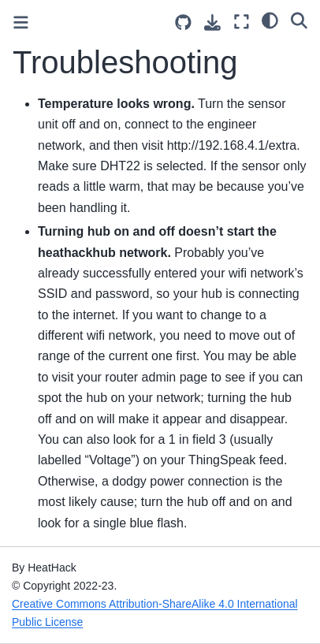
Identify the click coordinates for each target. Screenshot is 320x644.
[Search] (299, 20)
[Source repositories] (183, 22)
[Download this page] (212, 22)
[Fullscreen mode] (242, 22)
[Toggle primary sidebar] (21, 22)
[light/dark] (270, 20)
